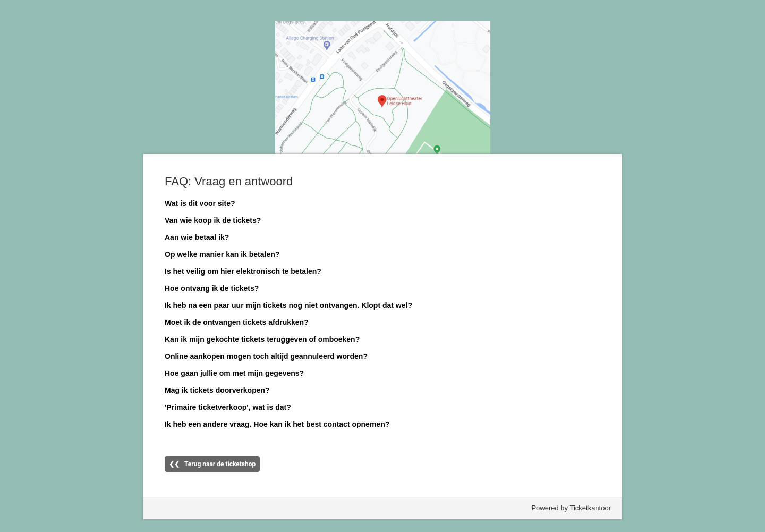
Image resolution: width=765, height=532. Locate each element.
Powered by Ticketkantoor (571, 508)
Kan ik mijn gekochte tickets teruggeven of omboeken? (262, 339)
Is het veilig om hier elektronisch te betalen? (243, 271)
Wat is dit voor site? (200, 203)
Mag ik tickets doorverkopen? (217, 390)
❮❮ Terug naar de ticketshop (212, 464)
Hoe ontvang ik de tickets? (212, 288)
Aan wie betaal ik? (197, 237)
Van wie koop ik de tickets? (213, 220)
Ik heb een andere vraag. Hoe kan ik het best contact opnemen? (277, 424)
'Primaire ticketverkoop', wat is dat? (228, 407)
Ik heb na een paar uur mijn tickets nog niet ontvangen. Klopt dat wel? (288, 305)
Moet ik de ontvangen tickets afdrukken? (237, 322)
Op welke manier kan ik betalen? (222, 254)
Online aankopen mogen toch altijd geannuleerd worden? (266, 356)
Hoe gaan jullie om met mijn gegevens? (234, 373)
